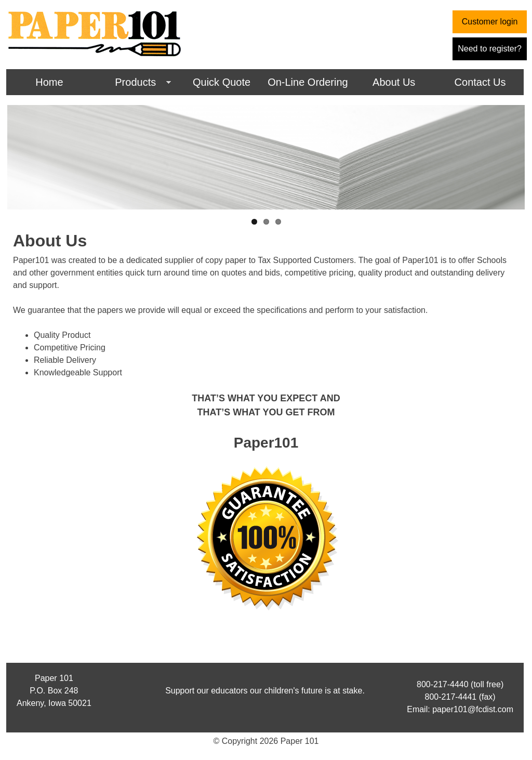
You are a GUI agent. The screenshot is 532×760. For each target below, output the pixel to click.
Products (132, 83)
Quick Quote (222, 82)
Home (49, 82)
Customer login (490, 22)
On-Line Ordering (308, 82)
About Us (394, 82)
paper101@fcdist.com (473, 709)
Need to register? (490, 49)
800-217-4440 (443, 684)
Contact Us (480, 82)
